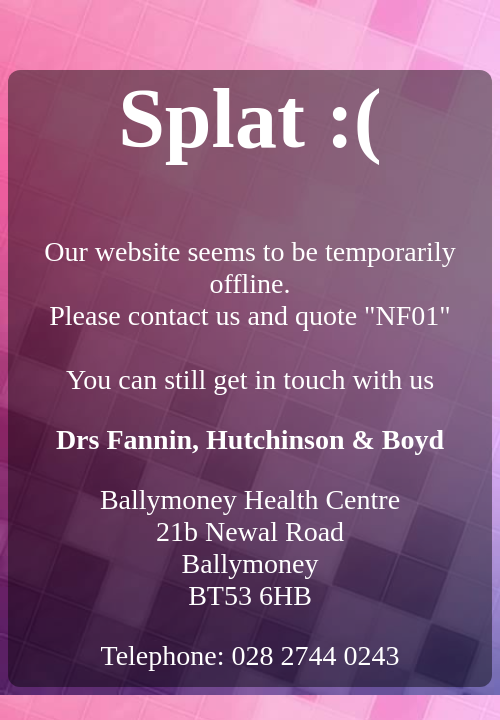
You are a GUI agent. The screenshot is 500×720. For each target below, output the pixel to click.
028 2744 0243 (316, 655)
